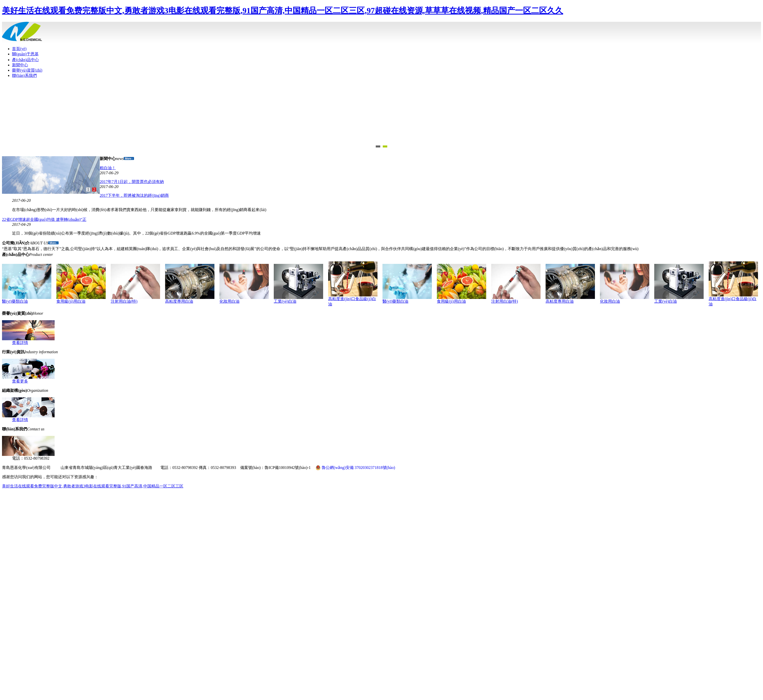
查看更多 (20, 381)
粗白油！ (108, 168)
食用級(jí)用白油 (71, 301)
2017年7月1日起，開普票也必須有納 (132, 182)
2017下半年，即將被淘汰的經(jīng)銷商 (134, 195)
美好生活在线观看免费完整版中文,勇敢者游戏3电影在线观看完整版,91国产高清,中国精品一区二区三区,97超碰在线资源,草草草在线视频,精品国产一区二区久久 (283, 11)
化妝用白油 (229, 301)
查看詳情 (20, 343)
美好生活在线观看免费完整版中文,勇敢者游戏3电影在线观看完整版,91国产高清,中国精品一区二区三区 (93, 486)
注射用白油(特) (124, 301)
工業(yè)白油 (285, 301)
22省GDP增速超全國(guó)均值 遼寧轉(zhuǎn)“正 (44, 219)
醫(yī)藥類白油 (15, 301)
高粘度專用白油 (179, 301)
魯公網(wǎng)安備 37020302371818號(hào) (355, 468)
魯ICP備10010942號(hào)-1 (288, 468)
